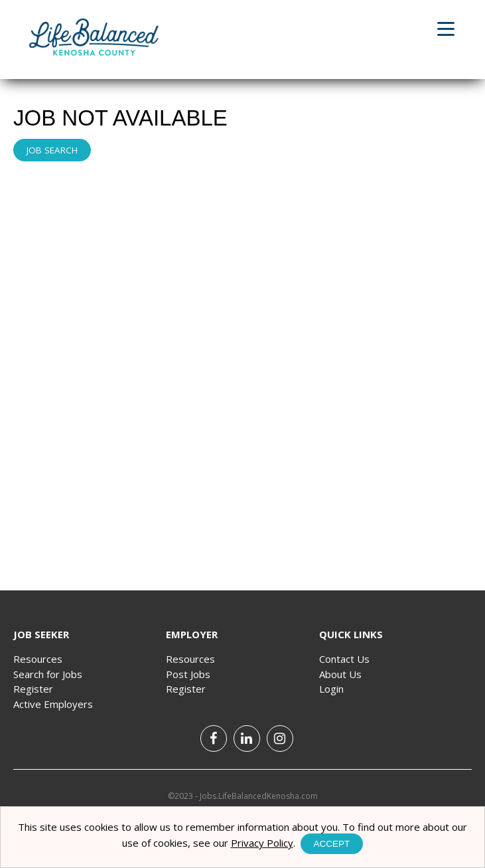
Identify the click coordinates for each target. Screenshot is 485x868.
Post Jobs (188, 674)
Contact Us (344, 659)
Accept (332, 844)
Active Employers (53, 704)
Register (33, 689)
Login (331, 689)
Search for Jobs (48, 674)
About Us (340, 674)
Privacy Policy (262, 843)
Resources (38, 659)
